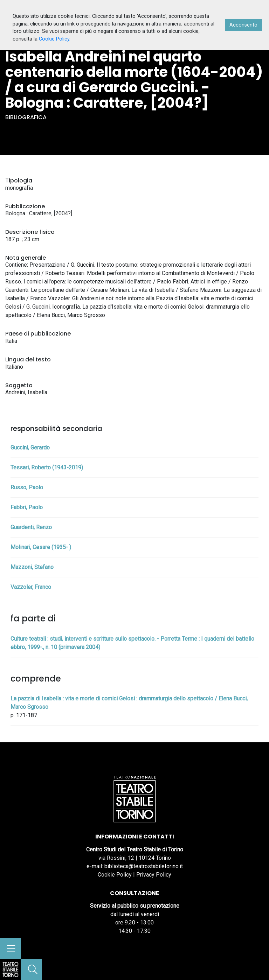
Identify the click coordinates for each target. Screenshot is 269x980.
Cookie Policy (115, 875)
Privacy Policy (154, 875)
